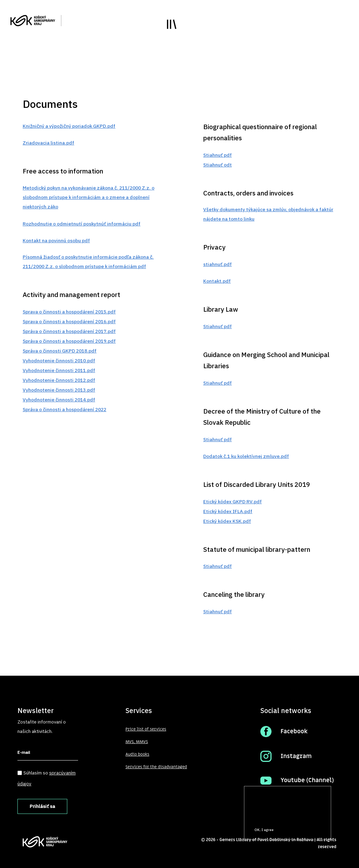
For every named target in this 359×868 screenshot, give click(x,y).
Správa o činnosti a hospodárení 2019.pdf (69, 341)
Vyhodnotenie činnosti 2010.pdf (59, 361)
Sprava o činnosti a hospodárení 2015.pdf (69, 312)
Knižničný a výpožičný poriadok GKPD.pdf (69, 126)
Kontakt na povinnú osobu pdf (56, 240)
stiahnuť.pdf (217, 264)
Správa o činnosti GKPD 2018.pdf (60, 351)
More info (257, 817)
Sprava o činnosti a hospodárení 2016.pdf (69, 321)
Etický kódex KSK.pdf (227, 521)
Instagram (296, 756)
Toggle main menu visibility (172, 24)
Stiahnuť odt (217, 165)
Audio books (137, 754)
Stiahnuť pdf (217, 155)
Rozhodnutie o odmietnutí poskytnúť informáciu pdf (82, 224)
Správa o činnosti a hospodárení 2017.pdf (69, 331)
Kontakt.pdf (217, 281)
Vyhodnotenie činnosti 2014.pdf (59, 400)
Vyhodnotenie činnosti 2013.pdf (59, 390)
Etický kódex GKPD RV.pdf (232, 502)
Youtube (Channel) (307, 780)
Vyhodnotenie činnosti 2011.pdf (59, 370)
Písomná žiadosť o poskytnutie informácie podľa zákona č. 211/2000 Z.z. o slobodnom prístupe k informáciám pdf (88, 262)
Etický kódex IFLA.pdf (228, 511)
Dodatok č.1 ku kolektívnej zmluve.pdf (246, 456)
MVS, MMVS (137, 742)
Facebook (294, 732)
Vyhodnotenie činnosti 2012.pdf (59, 380)
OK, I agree (264, 830)
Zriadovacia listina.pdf (48, 143)
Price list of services (146, 729)
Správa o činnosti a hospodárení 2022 (64, 409)
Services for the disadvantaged (156, 767)
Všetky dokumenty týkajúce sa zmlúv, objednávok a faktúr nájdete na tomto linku (268, 214)
